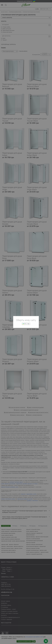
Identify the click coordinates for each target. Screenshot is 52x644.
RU (28, 324)
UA (24, 324)
